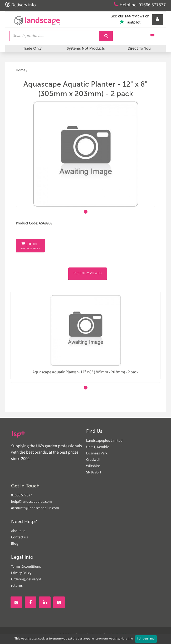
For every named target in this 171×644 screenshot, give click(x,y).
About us (18, 531)
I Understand (146, 639)
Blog (15, 544)
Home (21, 70)
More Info (127, 639)
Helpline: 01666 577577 (140, 5)
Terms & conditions (26, 567)
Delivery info (21, 5)
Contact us (19, 538)
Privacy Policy (21, 573)
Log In (30, 246)
